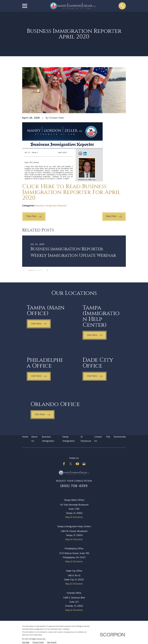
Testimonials (120, 437)
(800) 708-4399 (74, 486)
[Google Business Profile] (84, 464)
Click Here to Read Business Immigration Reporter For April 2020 (71, 192)
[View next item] (48, 270)
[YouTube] (77, 464)
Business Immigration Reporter (51, 206)
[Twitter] (71, 464)
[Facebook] (64, 464)
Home (25, 437)
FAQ (108, 437)
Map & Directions (74, 517)
